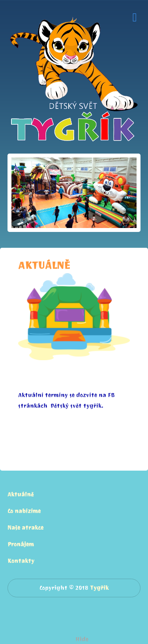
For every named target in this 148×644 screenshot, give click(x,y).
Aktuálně (21, 495)
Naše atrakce (25, 528)
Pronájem (21, 544)
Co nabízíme (24, 511)
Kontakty (21, 561)
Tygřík (99, 588)
